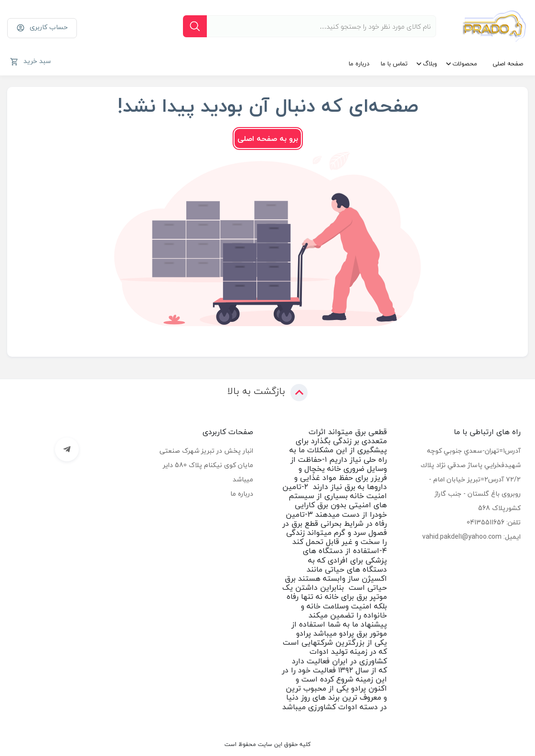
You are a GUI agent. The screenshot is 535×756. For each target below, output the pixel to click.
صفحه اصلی (508, 64)
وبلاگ (430, 64)
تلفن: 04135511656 (494, 522)
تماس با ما (394, 64)
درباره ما (359, 64)
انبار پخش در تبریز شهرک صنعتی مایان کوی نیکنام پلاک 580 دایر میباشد (206, 465)
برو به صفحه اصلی (268, 138)
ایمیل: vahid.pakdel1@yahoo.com (471, 537)
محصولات (465, 64)
